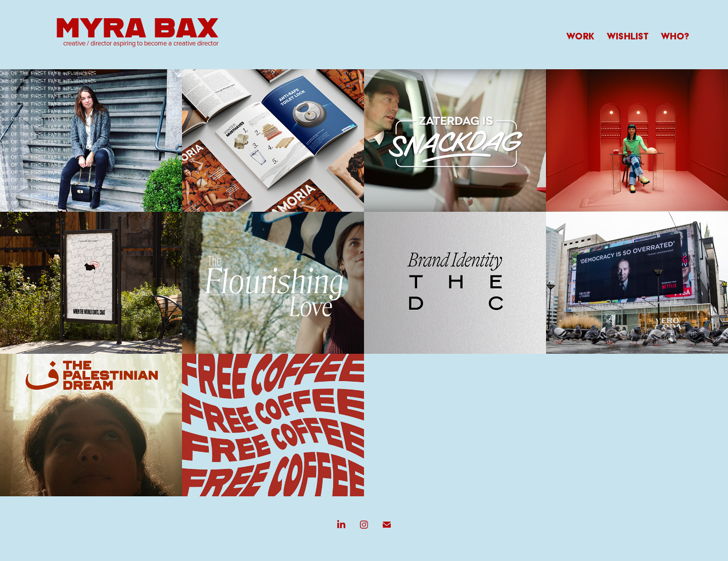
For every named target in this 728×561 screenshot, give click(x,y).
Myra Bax (137, 27)
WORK (580, 36)
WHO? (675, 36)
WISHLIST (628, 36)
